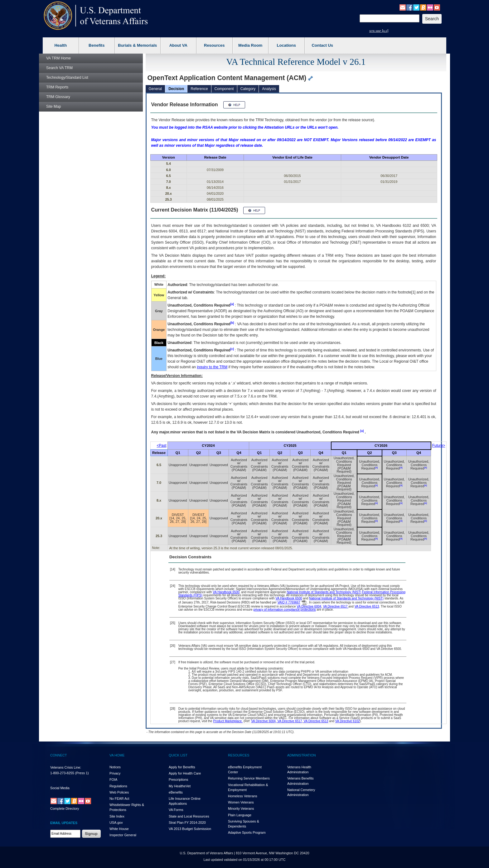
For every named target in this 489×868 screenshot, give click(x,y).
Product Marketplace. (228, 721)
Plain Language (240, 815)
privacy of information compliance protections (284, 610)
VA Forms (176, 810)
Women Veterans (241, 802)
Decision (176, 89)
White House (119, 829)
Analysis (269, 89)
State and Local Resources (189, 816)
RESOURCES (239, 755)
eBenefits (176, 792)
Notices (115, 767)
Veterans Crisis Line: (66, 767)
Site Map (53, 107)
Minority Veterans (241, 808)
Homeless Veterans (243, 796)
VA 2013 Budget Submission (190, 829)
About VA (178, 45)
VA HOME (117, 755)
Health (61, 45)
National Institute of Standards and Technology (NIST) (324, 592)
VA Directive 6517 (336, 606)
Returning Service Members (249, 778)
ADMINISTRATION (302, 755)
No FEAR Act (119, 799)
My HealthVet (180, 786)
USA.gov (116, 823)
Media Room (250, 45)
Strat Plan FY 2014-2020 (187, 823)
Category (248, 89)
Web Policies (119, 792)
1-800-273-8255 (62, 773)
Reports (57, 87)
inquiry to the (212, 367)
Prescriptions (178, 780)
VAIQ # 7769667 (289, 602)
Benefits (97, 45)
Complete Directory (65, 808)
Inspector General (123, 835)
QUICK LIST (178, 755)
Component (224, 89)
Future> (439, 446)
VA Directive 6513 (367, 606)
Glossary (58, 97)
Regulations (118, 786)
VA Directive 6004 (309, 606)
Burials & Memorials (137, 45)
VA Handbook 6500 (226, 592)
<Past (162, 446)
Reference (199, 89)
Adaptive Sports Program (247, 832)
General (155, 89)
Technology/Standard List (67, 78)
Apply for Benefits (182, 767)
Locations (286, 45)
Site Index (117, 816)
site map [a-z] (379, 31)
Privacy (115, 773)
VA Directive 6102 (348, 721)
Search (59, 68)
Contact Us (322, 45)
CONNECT (58, 755)
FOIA (113, 780)
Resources (214, 45)
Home (58, 58)
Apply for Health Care (185, 773)
